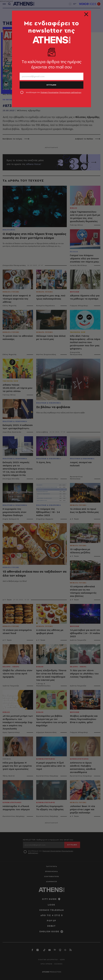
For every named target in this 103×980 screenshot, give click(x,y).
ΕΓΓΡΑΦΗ (51, 85)
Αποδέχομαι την (54, 92)
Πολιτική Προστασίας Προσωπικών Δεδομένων (61, 92)
